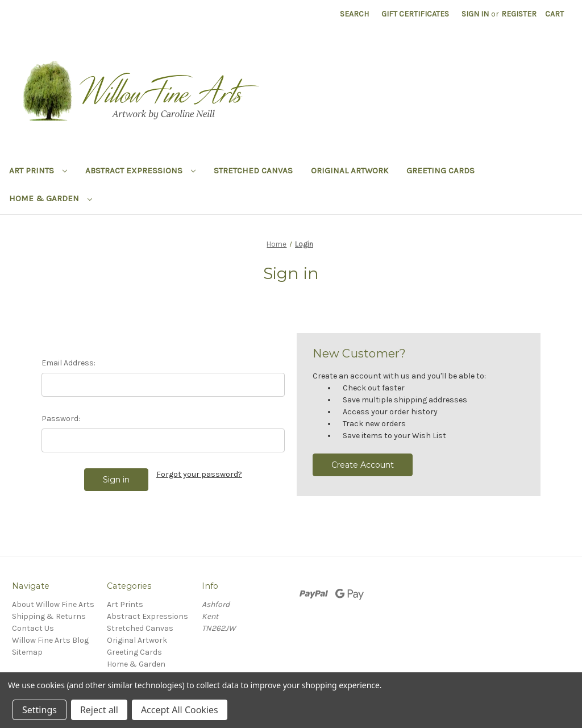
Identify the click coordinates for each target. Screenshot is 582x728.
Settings (40, 710)
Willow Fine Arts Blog (50, 640)
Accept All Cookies (180, 710)
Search (354, 14)
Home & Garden (51, 198)
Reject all (99, 710)
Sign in (475, 14)
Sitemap (27, 652)
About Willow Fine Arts (53, 604)
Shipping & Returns (49, 616)
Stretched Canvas (253, 170)
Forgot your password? (199, 474)
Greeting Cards (440, 170)
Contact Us (33, 628)
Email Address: (68, 363)
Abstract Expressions (140, 170)
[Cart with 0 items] (554, 14)
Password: (61, 419)
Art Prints (38, 170)
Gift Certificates (415, 14)
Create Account (363, 465)
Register (519, 14)
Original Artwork (350, 170)
